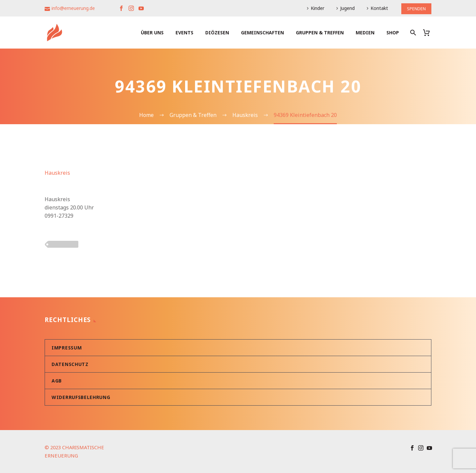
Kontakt (377, 8)
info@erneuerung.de (73, 8)
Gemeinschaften (262, 33)
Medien (365, 33)
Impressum (67, 348)
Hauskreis (57, 173)
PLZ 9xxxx (63, 244)
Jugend (345, 8)
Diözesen (217, 33)
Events (184, 33)
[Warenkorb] (429, 33)
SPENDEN (415, 8)
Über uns (152, 33)
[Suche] (412, 33)
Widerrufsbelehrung (81, 397)
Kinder (315, 8)
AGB (57, 381)
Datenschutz (70, 364)
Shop (393, 33)
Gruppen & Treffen (320, 33)
